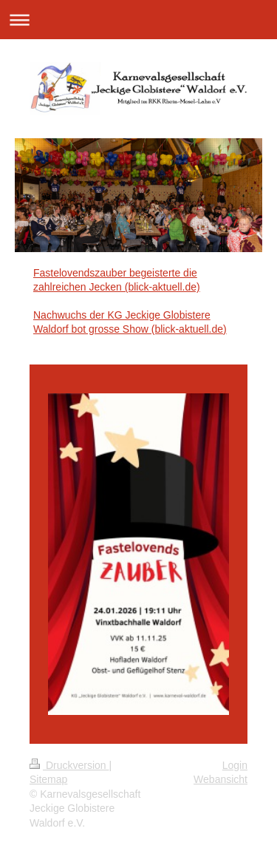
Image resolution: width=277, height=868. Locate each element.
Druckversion (69, 765)
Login (235, 765)
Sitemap (48, 779)
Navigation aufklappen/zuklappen (138, 20)
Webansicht (220, 779)
